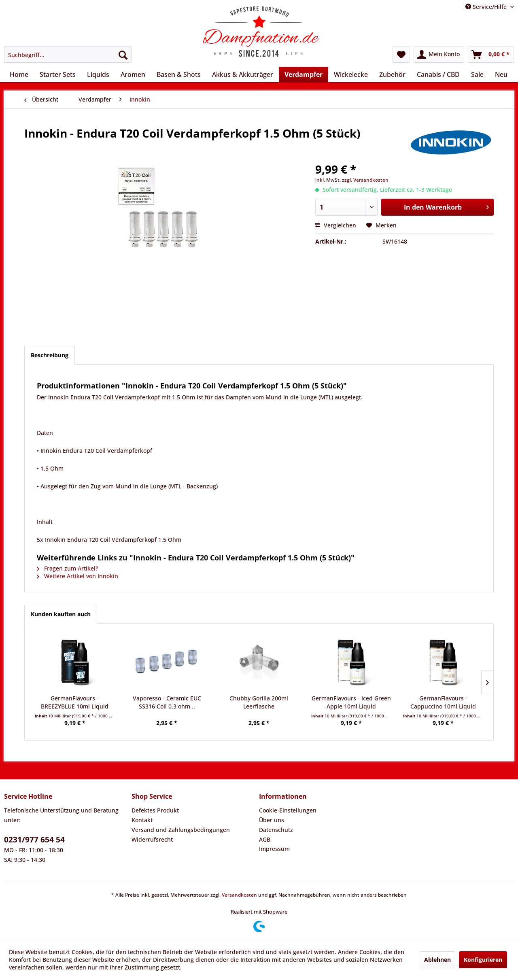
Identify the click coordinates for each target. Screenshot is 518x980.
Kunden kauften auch (61, 614)
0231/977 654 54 (34, 840)
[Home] (19, 74)
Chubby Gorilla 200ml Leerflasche (259, 702)
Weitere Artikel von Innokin (77, 576)
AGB (265, 839)
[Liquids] (98, 74)
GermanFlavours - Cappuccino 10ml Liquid (443, 702)
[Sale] (477, 74)
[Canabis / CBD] (438, 74)
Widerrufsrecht (152, 839)
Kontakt (142, 820)
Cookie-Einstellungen (288, 810)
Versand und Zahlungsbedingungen (181, 830)
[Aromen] (133, 74)
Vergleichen (336, 225)
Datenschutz (276, 830)
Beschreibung (50, 355)
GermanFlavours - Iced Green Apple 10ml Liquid (351, 702)
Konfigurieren (483, 960)
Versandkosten (239, 895)
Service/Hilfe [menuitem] (487, 7)
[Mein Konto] (439, 55)
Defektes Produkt (155, 810)
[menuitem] (68, 55)
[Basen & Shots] (179, 74)
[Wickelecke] (351, 74)
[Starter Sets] (58, 74)
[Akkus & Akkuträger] (243, 74)
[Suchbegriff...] (68, 55)
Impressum (274, 849)
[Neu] (501, 74)
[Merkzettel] (401, 55)
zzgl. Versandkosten (365, 180)
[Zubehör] (392, 74)
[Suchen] (123, 55)
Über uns (272, 820)
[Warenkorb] (491, 55)
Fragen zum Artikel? (67, 568)
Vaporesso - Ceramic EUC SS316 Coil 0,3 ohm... (167, 702)
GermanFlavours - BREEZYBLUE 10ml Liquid (75, 702)
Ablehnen (437, 960)
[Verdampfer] (304, 74)
